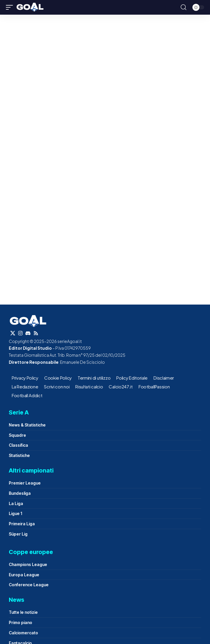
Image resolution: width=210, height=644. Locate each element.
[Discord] (28, 333)
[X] (13, 333)
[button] (11, 7)
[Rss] (36, 333)
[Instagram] (20, 333)
